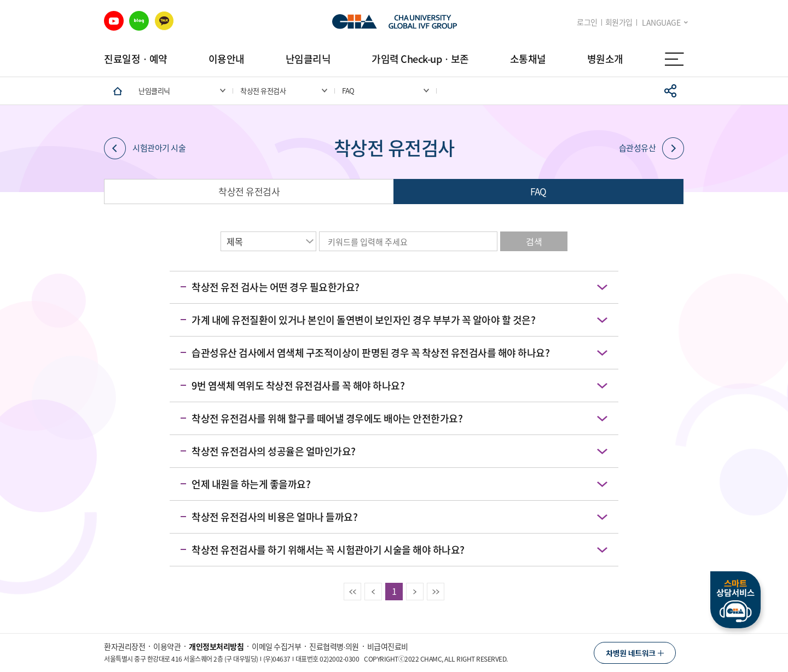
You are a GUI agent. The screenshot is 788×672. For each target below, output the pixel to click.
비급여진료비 (388, 646)
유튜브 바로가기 (114, 21)
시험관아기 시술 (145, 148)
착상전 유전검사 (249, 191)
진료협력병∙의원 (334, 646)
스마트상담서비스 (735, 600)
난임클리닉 (308, 59)
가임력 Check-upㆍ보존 (420, 59)
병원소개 (605, 59)
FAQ (538, 191)
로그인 (587, 22)
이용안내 (227, 59)
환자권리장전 (124, 646)
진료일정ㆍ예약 (136, 59)
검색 (534, 241)
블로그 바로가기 (139, 21)
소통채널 (528, 59)
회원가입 (619, 22)
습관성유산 (652, 148)
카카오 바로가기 (164, 21)
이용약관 (167, 646)
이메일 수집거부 (276, 646)
